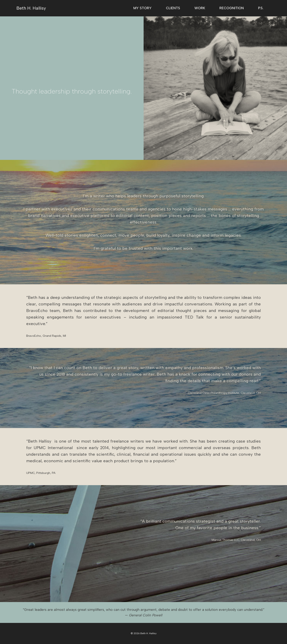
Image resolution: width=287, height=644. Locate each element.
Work (200, 8)
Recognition (232, 8)
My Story (142, 8)
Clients (173, 8)
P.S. (261, 8)
